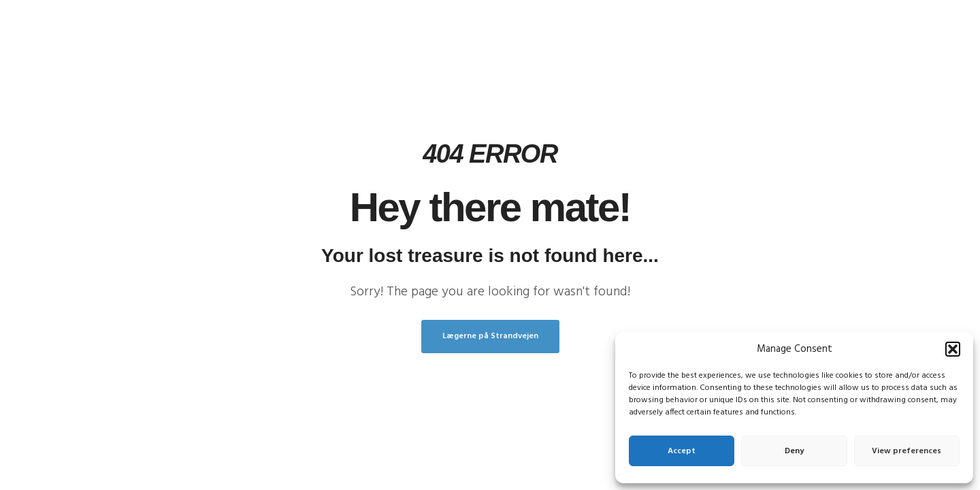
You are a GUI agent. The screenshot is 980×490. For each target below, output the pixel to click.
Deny (794, 451)
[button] (953, 349)
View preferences (906, 451)
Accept (682, 451)
